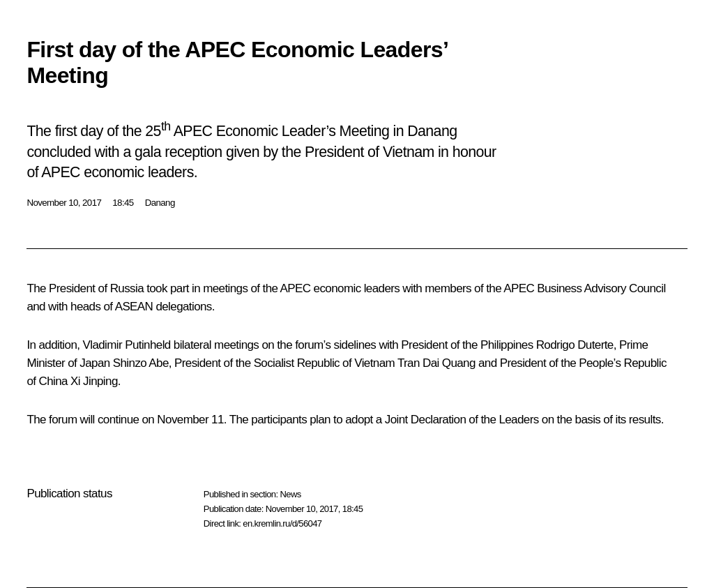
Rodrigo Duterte (575, 345)
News (290, 494)
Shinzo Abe (141, 363)
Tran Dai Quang (436, 363)
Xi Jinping (94, 381)
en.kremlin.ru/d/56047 (282, 523)
